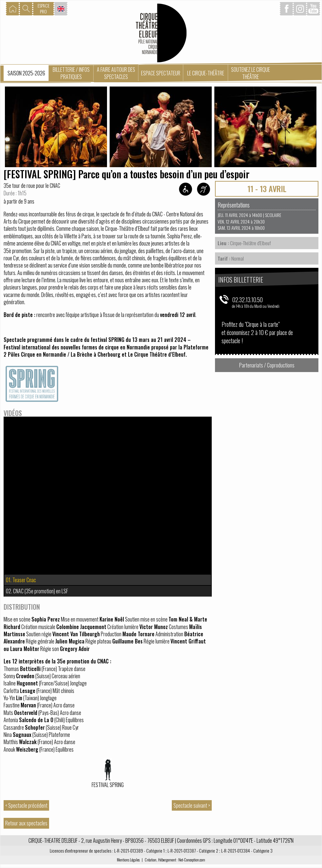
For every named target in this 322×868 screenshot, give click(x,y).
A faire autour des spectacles (116, 73)
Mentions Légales (128, 860)
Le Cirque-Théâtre (206, 73)
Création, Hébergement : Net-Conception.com (175, 860)
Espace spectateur (161, 73)
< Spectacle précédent (26, 805)
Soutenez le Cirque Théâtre (250, 73)
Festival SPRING (108, 785)
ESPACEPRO (44, 8)
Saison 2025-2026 (26, 73)
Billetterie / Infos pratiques (71, 73)
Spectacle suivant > (192, 805)
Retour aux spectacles (26, 823)
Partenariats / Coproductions (267, 365)
